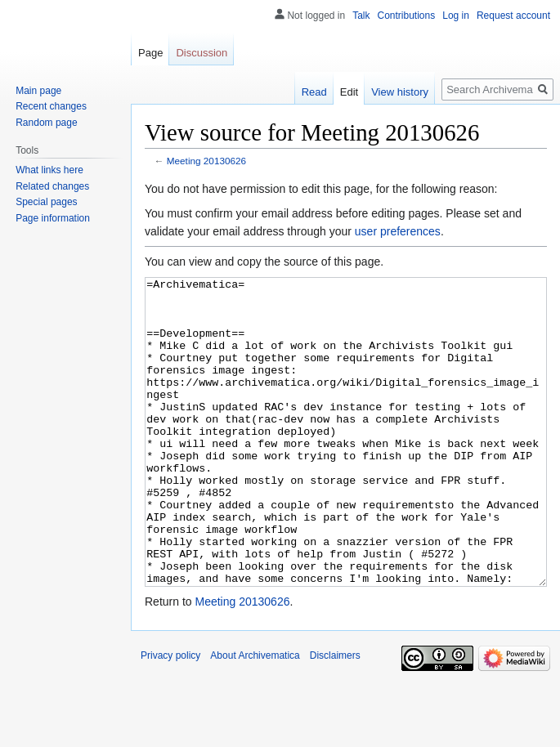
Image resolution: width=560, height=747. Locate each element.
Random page (46, 123)
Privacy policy (170, 717)
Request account (513, 16)
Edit (349, 92)
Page (150, 53)
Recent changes (51, 106)
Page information (53, 218)
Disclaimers (335, 717)
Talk (361, 16)
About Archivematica (255, 717)
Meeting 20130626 (206, 161)
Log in (456, 16)
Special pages (46, 202)
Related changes (52, 186)
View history (400, 92)
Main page (38, 91)
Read (314, 92)
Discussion (202, 53)
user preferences (398, 231)
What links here (49, 170)
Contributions (407, 16)
